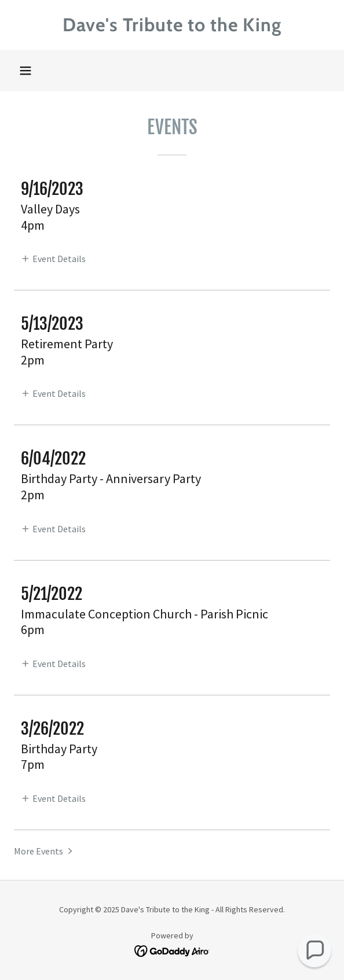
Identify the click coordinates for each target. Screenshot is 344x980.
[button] (25, 71)
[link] (172, 25)
